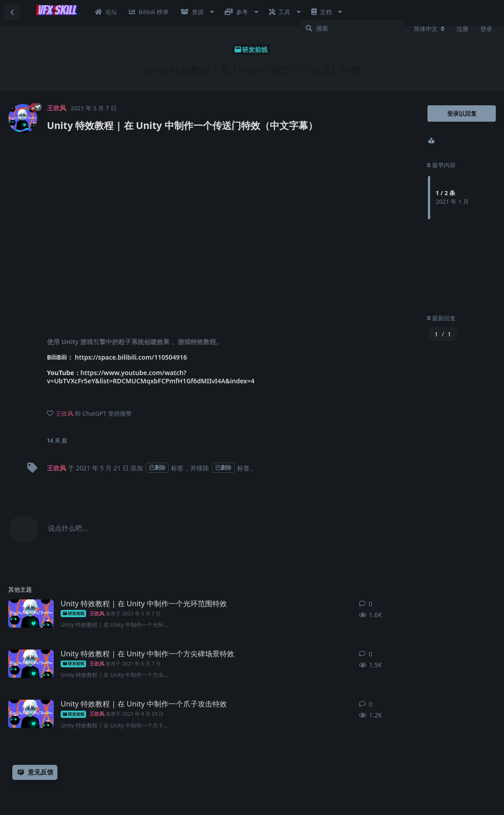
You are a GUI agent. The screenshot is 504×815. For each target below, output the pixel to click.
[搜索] (352, 28)
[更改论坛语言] (429, 29)
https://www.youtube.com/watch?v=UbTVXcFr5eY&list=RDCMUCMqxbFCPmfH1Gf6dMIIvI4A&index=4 (151, 377)
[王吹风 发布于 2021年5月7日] (31, 614)
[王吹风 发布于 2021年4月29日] (31, 714)
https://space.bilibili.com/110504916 (131, 357)
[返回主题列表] (12, 12)
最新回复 (441, 318)
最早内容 (441, 165)
